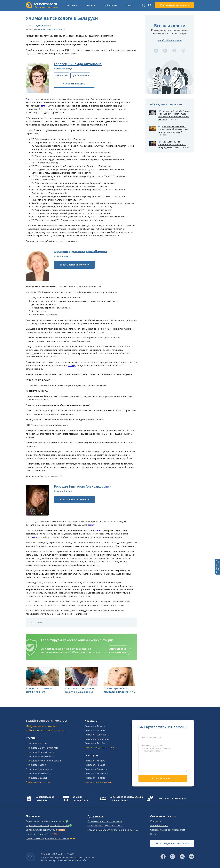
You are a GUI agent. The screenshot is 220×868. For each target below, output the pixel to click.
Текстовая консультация (171, 798)
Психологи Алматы (95, 726)
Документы (96, 816)
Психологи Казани (36, 765)
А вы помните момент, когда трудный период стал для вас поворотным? (173, 129)
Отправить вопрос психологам (168, 830)
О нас (129, 5)
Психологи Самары (36, 778)
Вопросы (91, 5)
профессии (31, 537)
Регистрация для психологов (172, 843)
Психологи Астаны (95, 730)
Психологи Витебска (96, 769)
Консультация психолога (175, 5)
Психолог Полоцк (63, 69)
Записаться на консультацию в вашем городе (127, 798)
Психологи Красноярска (39, 769)
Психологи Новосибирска (40, 752)
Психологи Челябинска (38, 773)
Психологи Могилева (96, 773)
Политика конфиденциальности (105, 826)
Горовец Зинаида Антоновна (78, 64)
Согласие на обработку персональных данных (113, 830)
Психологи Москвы (36, 743)
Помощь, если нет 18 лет (40, 834)
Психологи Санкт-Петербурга (42, 748)
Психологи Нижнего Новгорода (43, 761)
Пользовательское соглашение (105, 821)
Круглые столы (43, 26)
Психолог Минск (62, 256)
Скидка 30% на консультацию (42, 830)
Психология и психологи (52, 29)
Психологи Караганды (97, 739)
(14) (80, 75)
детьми (44, 106)
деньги (91, 525)
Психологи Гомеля (95, 765)
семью (99, 530)
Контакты (156, 821)
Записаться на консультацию (118, 650)
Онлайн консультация (81, 798)
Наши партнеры (159, 825)
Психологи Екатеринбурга (40, 756)
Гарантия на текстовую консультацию (47, 825)
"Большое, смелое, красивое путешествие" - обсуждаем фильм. (172, 144)
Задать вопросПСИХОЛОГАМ (217, 567)
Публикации (111, 5)
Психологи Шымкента (97, 735)
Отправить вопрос (163, 778)
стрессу (71, 365)
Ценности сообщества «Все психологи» (47, 838)
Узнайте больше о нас (170, 40)
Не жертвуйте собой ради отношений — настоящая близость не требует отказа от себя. (174, 115)
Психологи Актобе (95, 743)
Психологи (71, 5)
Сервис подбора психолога (45, 798)
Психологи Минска (95, 761)
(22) (61, 75)
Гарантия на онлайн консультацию (45, 821)
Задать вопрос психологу (74, 265)
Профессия (31, 99)
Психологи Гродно (95, 778)
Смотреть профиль (74, 84)
